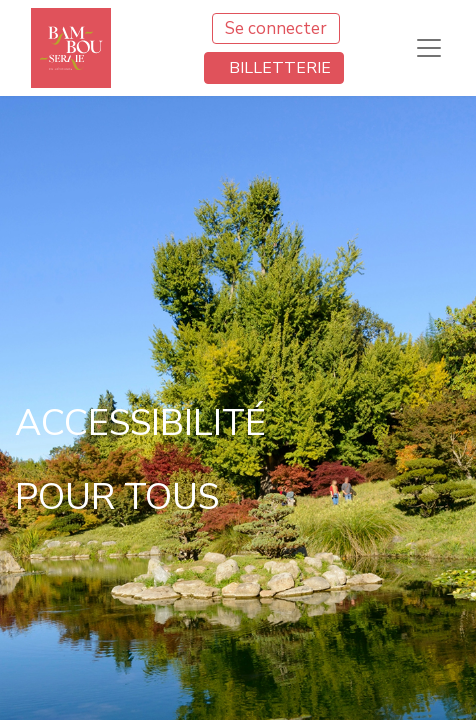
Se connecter (276, 28)
